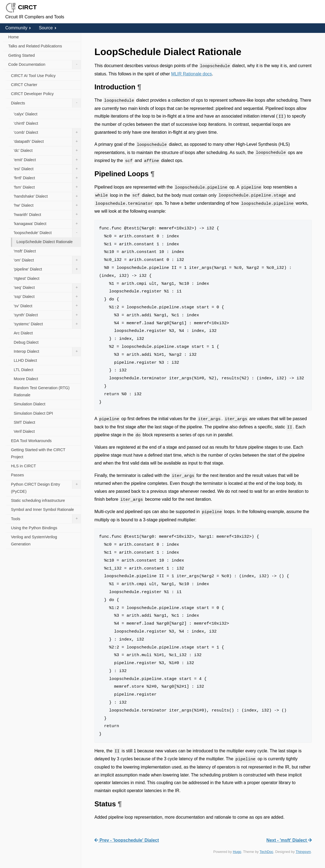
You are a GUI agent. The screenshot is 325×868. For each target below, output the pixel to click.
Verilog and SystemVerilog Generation (34, 540)
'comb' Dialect (47, 133)
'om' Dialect (47, 260)
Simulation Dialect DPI (33, 413)
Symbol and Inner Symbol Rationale (43, 510)
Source (48, 28)
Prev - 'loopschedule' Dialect (127, 840)
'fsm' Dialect (47, 187)
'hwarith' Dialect (47, 215)
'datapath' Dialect (47, 142)
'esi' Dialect (47, 169)
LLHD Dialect (25, 360)
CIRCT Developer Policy (32, 94)
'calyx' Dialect (26, 114)
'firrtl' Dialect (47, 178)
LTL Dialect (23, 370)
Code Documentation (45, 65)
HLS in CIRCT (23, 466)
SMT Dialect (24, 422)
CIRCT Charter (24, 85)
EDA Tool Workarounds (31, 441)
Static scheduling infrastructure (38, 500)
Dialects (46, 103)
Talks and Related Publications (35, 46)
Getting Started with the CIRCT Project (38, 453)
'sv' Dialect (47, 306)
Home (13, 37)
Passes (17, 475)
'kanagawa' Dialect (47, 224)
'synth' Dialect (47, 315)
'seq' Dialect (47, 288)
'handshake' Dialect (47, 197)
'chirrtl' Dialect (26, 123)
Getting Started (22, 55)
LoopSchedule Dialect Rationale (45, 242)
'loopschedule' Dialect (47, 233)
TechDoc (267, 852)
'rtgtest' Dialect (26, 278)
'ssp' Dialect (47, 297)
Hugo (237, 852)
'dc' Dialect (47, 151)
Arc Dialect (23, 333)
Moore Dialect (26, 379)
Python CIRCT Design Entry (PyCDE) (46, 487)
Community (18, 28)
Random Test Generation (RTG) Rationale (42, 391)
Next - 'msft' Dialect (289, 840)
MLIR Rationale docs (192, 74)
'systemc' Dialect (47, 324)
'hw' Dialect (47, 206)
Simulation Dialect (29, 404)
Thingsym (303, 852)
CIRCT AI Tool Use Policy (33, 76)
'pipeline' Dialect (47, 269)
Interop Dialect (47, 352)
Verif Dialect (24, 431)
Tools (46, 519)
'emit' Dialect (47, 160)
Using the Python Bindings (34, 528)
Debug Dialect (26, 342)
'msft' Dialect (25, 251)
